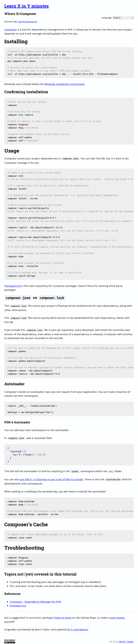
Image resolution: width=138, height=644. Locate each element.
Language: (107, 18)
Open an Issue (63, 618)
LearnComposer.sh (28, 22)
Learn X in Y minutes (27, 6)
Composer (11, 29)
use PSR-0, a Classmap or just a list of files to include (51, 479)
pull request (118, 618)
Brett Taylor (126, 642)
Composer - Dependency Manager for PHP (35, 602)
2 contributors (80, 629)
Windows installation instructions (64, 84)
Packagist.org (12, 286)
